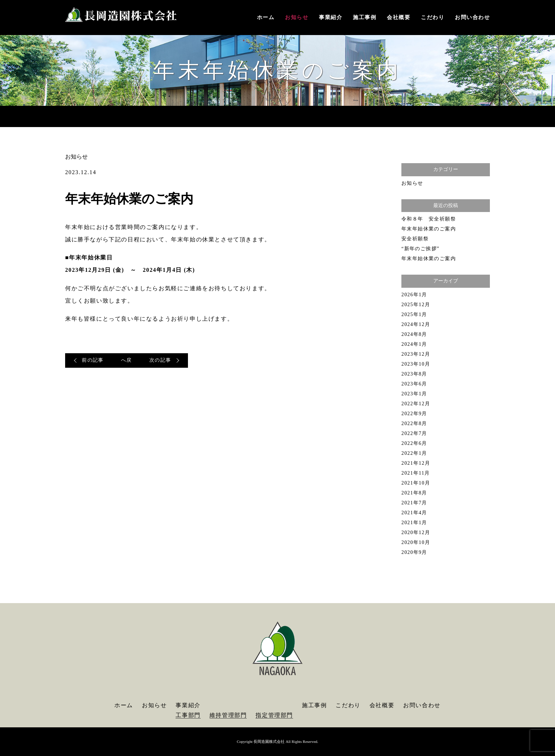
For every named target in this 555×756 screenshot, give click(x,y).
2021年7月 (414, 503)
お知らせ (297, 17)
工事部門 (188, 715)
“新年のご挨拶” (420, 249)
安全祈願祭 (415, 239)
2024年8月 (414, 334)
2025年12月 (416, 305)
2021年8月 (414, 493)
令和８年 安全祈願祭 (429, 219)
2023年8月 (414, 374)
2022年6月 (414, 443)
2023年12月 (416, 354)
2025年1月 (414, 314)
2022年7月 (414, 433)
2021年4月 (414, 513)
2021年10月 (416, 483)
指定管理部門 (274, 715)
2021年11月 (416, 473)
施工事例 (365, 17)
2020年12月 (416, 532)
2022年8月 (414, 423)
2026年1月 (414, 295)
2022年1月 (414, 453)
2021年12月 (416, 463)
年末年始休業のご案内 (429, 229)
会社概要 (399, 17)
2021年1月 (414, 523)
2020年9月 (414, 552)
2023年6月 (414, 384)
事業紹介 (331, 17)
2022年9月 (414, 414)
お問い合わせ (472, 17)
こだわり (433, 17)
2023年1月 (414, 394)
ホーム (266, 17)
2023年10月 (416, 364)
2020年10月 (416, 542)
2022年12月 (416, 404)
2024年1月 (414, 344)
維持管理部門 (228, 715)
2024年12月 (416, 324)
